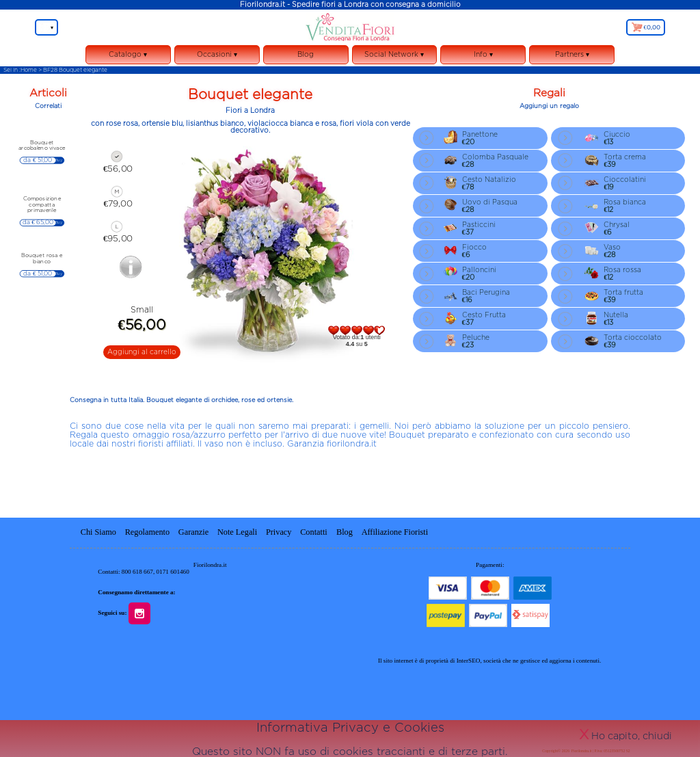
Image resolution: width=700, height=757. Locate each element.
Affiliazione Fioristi (395, 532)
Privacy (279, 532)
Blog (306, 54)
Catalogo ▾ (128, 57)
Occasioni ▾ (217, 57)
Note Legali (237, 532)
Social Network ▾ (395, 57)
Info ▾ (483, 57)
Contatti (315, 532)
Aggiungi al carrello (142, 352)
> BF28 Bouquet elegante (73, 70)
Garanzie (193, 532)
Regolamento (147, 532)
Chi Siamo (98, 532)
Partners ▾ (572, 54)
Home (29, 70)
